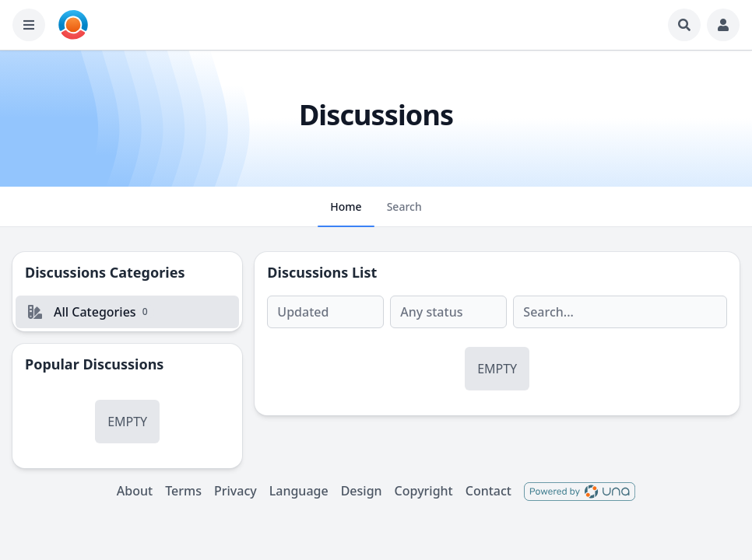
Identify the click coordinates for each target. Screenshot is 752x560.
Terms (183, 491)
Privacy (235, 491)
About (135, 491)
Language (299, 491)
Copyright (424, 491)
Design (362, 491)
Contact (488, 491)
